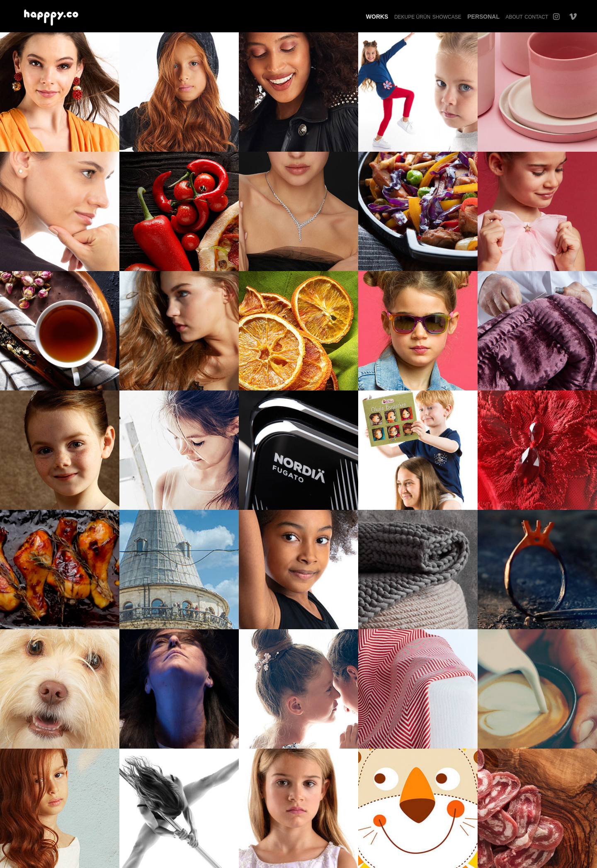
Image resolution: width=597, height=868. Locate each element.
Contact (536, 17)
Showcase (447, 17)
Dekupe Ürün (412, 17)
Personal (483, 17)
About (514, 17)
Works (377, 17)
